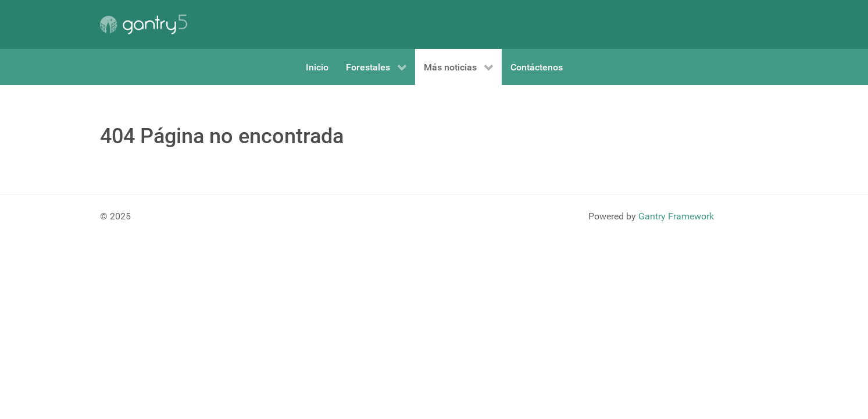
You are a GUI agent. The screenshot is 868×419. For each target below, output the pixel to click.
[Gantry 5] (144, 24)
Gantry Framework (676, 216)
